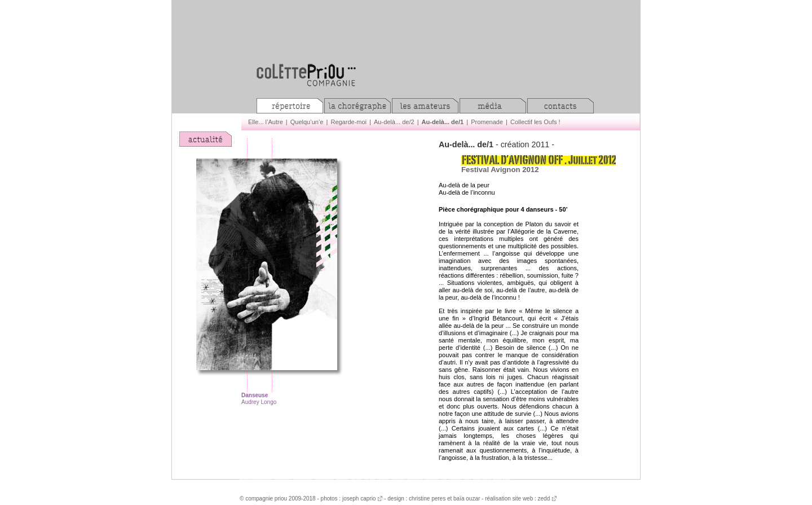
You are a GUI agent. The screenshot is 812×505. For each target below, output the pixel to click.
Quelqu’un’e (307, 122)
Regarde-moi (348, 122)
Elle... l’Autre (266, 122)
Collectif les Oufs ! (535, 122)
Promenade (487, 122)
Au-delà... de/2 (394, 122)
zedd (544, 499)
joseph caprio (359, 499)
